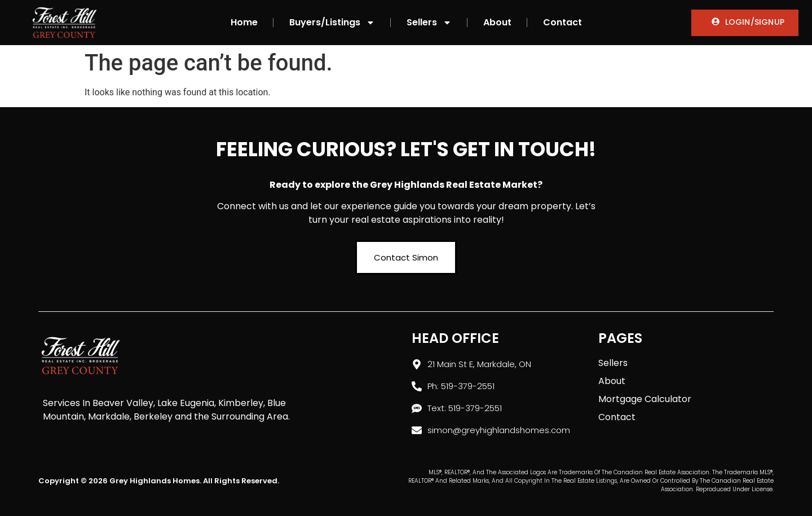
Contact (562, 22)
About (497, 22)
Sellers (429, 23)
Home (244, 22)
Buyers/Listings (332, 23)
